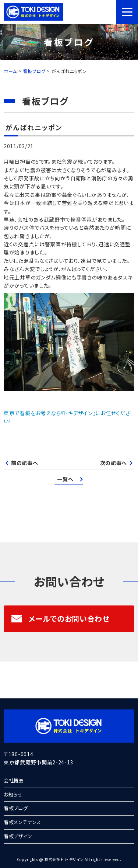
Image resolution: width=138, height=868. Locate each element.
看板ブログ (16, 808)
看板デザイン (18, 836)
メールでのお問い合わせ (60, 619)
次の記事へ (114, 463)
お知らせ (13, 794)
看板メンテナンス (22, 822)
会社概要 (14, 780)
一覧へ (65, 479)
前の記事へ (25, 463)
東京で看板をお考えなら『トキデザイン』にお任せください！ (67, 417)
